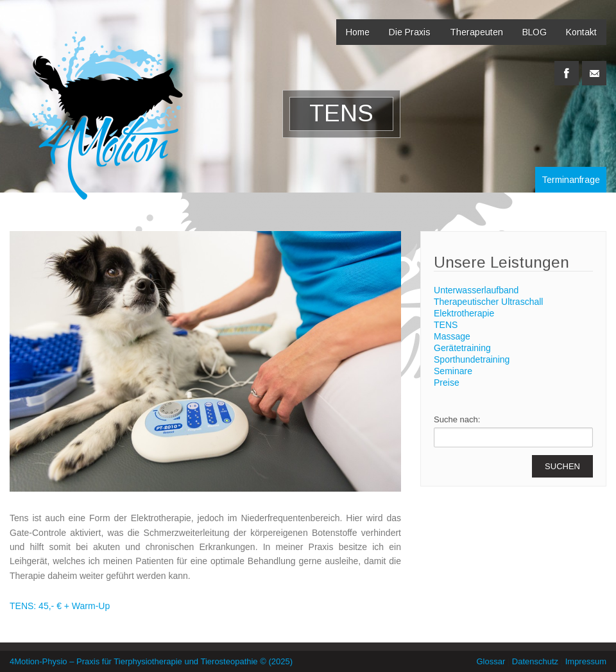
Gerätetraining (462, 348)
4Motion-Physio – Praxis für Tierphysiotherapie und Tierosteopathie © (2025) (151, 661)
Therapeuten (476, 32)
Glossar (491, 661)
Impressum (586, 661)
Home (358, 32)
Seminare (453, 371)
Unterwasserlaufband (476, 290)
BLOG (535, 32)
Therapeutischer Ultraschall (488, 302)
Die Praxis (410, 32)
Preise (447, 383)
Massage (452, 336)
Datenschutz (535, 661)
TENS (446, 325)
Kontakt (581, 32)
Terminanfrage (571, 180)
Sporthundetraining (472, 359)
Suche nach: (457, 419)
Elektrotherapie (464, 313)
